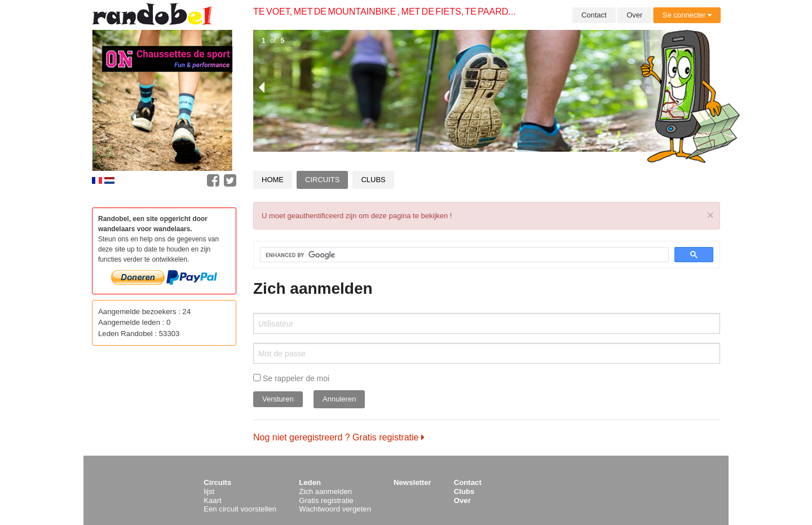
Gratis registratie (326, 500)
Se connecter (687, 15)
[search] (458, 255)
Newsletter (412, 482)
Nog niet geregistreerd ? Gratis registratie (339, 437)
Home (273, 180)
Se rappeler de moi (291, 378)
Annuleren (339, 399)
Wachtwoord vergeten (335, 509)
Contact (594, 15)
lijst (209, 491)
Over (634, 15)
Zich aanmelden (325, 491)
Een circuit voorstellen (240, 509)
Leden (310, 482)
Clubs (373, 180)
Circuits (322, 180)
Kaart (213, 500)
